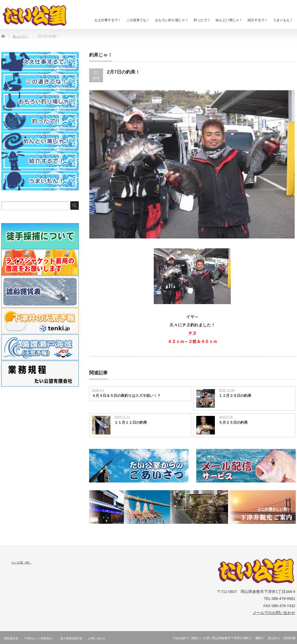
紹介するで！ (258, 20)
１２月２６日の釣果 (235, 396)
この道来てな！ (138, 20)
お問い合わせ (97, 638)
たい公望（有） (22, 562)
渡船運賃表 (11, 638)
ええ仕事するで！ (108, 20)
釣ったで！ (202, 20)
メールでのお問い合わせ (274, 613)
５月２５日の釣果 (233, 422)
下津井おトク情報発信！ (39, 638)
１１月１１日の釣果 (131, 422)
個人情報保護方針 (72, 638)
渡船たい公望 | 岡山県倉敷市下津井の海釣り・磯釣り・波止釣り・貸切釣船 (243, 638)
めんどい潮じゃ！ (229, 20)
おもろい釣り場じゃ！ (172, 20)
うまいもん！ (283, 20)
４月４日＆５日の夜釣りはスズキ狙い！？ (126, 396)
